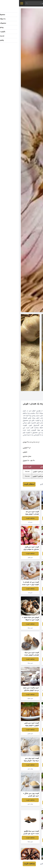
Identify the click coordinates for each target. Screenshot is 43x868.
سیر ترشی (11, 734)
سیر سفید (11, 698)
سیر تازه (32, 557)
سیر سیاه (32, 628)
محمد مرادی (26, 484)
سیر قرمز (11, 557)
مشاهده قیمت (32, 518)
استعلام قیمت (10, 484)
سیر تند (11, 522)
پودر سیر (11, 769)
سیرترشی (32, 522)
